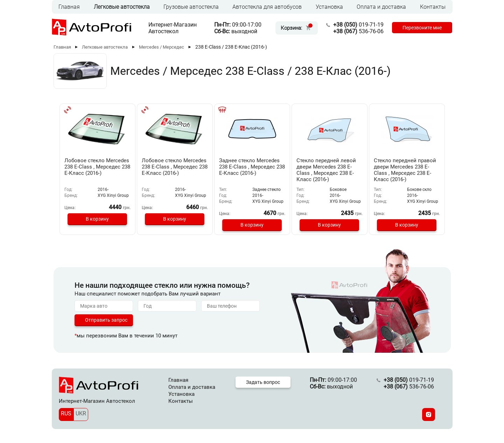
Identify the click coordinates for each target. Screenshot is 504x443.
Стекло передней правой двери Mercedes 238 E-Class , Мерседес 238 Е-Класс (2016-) (405, 170)
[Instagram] (429, 415)
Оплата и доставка (381, 7)
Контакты (433, 7)
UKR (81, 413)
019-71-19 (358, 25)
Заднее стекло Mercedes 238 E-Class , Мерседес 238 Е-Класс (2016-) (252, 167)
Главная (69, 7)
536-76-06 (358, 31)
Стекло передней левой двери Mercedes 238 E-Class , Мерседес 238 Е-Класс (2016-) (326, 170)
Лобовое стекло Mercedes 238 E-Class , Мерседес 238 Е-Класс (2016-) (97, 167)
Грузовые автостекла (191, 7)
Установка (329, 7)
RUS (66, 413)
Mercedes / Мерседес (162, 47)
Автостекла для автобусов (267, 7)
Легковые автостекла (122, 7)
